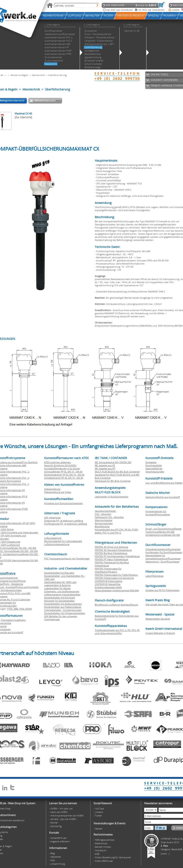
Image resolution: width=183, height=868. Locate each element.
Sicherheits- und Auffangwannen (62, 591)
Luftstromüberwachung (57, 544)
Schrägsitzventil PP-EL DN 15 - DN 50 (64, 478)
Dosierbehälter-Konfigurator (59, 573)
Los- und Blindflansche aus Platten (164, 483)
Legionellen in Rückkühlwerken (112, 497)
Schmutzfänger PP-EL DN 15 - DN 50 (63, 472)
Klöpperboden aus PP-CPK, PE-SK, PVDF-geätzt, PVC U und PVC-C (117, 531)
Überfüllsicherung (57, 75)
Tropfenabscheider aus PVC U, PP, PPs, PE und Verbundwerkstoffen (117, 632)
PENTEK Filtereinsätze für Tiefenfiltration (116, 575)
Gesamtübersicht (45, 100)
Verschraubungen (155, 472)
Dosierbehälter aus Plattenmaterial (63, 607)
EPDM (29, 609)
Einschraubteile (154, 465)
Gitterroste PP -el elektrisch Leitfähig (64, 521)
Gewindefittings (154, 468)
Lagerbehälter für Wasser (57, 588)
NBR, (17, 609)
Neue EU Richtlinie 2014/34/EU (60, 465)
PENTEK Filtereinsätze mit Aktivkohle (114, 578)
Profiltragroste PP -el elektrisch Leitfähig (66, 524)
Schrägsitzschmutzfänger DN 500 (163, 535)
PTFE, (10, 609)
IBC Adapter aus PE (105, 465)
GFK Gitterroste (52, 518)
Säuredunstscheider (105, 511)
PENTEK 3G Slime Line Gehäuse (111, 547)
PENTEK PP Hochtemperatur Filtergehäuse (117, 556)
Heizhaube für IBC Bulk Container (113, 481)
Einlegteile (151, 462)
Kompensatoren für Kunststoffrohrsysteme (158, 513)
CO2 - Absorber (103, 514)
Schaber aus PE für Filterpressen (162, 590)
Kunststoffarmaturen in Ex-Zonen (62, 468)
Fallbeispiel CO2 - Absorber (109, 517)
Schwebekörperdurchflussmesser (163, 549)
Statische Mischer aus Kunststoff (163, 497)
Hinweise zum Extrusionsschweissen (64, 503)
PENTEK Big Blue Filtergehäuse (111, 553)
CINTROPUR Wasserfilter (108, 584)
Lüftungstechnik (53, 538)
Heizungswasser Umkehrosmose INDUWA (117, 590)
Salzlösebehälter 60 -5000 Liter (60, 582)
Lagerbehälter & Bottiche (57, 585)
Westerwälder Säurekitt (158, 619)
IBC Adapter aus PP (105, 468)
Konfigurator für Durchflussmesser (164, 552)
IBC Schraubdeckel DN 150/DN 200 (113, 462)
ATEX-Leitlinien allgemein (58, 462)
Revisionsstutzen (104, 523)
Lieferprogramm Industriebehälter (62, 594)
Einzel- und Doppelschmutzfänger (163, 529)
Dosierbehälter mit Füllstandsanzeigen (65, 613)
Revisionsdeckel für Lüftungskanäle (63, 541)
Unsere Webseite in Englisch (160, 633)
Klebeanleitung (52, 489)
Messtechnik (38, 75)
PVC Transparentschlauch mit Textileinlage (67, 558)
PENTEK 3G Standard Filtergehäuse (113, 550)
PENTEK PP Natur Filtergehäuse (111, 559)
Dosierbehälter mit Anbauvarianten (63, 604)
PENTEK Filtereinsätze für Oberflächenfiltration (108, 570)
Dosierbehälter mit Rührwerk (60, 598)
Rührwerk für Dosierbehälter (59, 601)
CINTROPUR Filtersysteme (109, 581)
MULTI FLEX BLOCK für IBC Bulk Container (117, 472)
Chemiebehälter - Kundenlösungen (63, 610)
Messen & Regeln (20, 75)
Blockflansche (102, 526)
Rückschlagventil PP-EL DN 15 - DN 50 (64, 475)
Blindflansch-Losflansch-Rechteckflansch (116, 605)
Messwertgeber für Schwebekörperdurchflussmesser (163, 557)
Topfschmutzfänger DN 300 (160, 532)
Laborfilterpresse (154, 576)
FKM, (22, 609)
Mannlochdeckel (104, 520)
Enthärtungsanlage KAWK (108, 587)
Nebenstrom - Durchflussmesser (162, 562)
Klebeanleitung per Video (58, 492)
